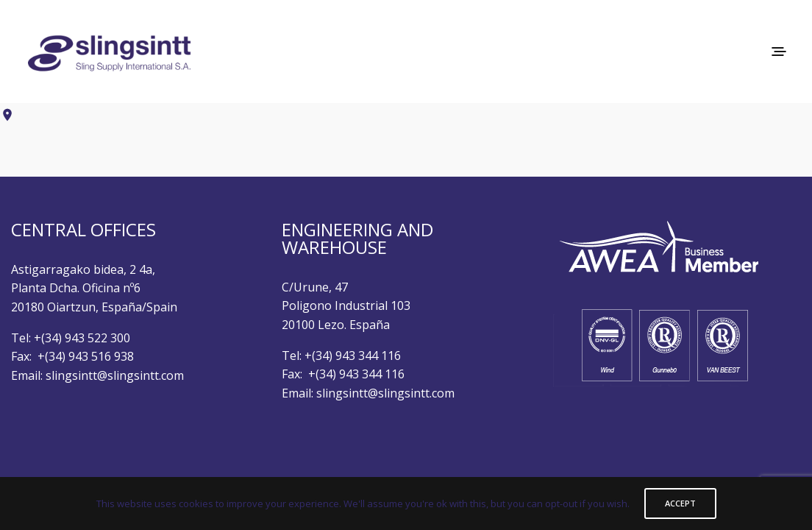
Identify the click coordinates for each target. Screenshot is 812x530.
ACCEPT (680, 503)
